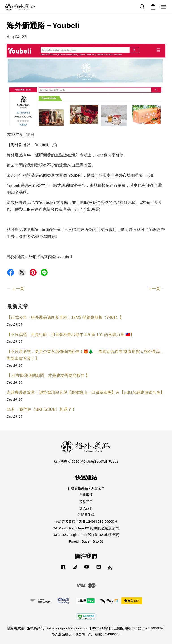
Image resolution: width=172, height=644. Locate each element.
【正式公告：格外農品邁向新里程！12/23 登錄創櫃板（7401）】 (65, 317)
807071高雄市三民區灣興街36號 (116, 628)
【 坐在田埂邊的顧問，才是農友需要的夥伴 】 (48, 375)
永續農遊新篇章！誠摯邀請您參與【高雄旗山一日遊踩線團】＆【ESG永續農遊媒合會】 (86, 392)
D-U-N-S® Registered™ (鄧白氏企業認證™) (86, 528)
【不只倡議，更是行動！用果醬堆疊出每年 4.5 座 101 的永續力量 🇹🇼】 (71, 335)
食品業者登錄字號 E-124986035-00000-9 (86, 521)
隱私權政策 (16, 628)
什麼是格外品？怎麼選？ (86, 488)
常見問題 (86, 501)
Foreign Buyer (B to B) (86, 541)
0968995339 (153, 628)
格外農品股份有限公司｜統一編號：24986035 (86, 634)
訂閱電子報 (86, 515)
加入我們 (86, 508)
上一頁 (18, 289)
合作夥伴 (86, 495)
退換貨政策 (35, 628)
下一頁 (154, 289)
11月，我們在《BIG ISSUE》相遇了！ (41, 409)
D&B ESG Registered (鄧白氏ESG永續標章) (86, 535)
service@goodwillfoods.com (68, 628)
